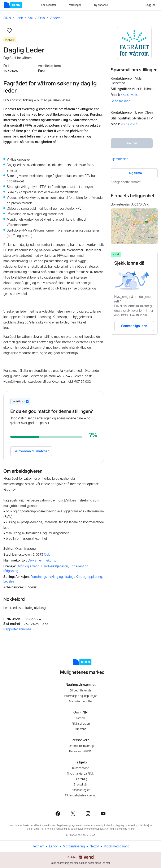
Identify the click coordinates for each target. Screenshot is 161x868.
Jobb (19, 18)
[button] (9, 31)
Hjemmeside (119, 159)
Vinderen (56, 18)
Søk (31, 18)
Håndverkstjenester (55, 566)
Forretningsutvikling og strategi (52, 577)
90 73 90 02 (129, 124)
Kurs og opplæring (89, 577)
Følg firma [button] (134, 173)
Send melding (121, 101)
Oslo (42, 18)
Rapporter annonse (17, 629)
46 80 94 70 (129, 95)
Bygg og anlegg (28, 566)
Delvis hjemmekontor (43, 560)
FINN (7, 18)
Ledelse (9, 581)
